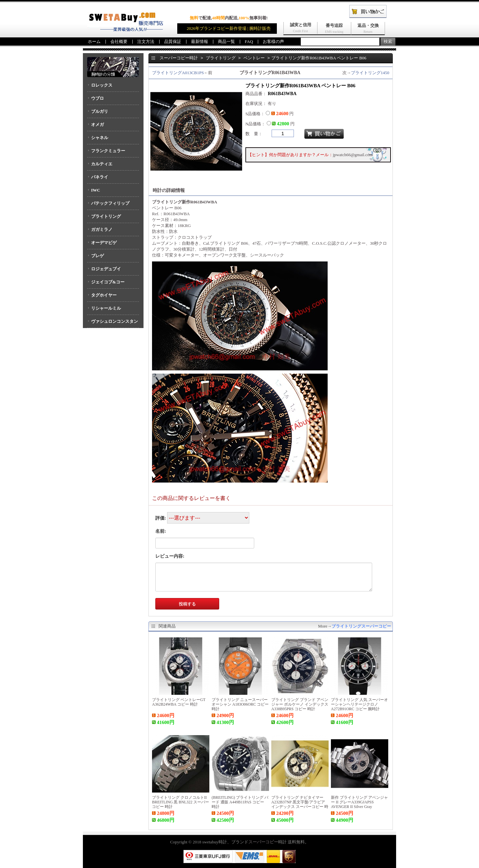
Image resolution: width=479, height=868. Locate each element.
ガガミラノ (102, 229)
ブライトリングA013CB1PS (178, 73)
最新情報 (200, 41)
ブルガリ (100, 111)
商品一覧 (226, 41)
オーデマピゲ (104, 243)
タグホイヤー (104, 295)
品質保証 (173, 41)
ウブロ (97, 98)
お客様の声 (273, 41)
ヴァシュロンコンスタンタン (113, 323)
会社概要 (119, 41)
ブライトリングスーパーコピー (361, 626)
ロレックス (102, 85)
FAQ (249, 41)
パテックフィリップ (110, 203)
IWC (96, 190)
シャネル (100, 138)
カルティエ (102, 164)
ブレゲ (97, 256)
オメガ (97, 124)
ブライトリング (106, 216)
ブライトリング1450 (370, 73)
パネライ (100, 177)
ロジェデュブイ (106, 269)
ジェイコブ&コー (108, 282)
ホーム (94, 41)
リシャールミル (106, 308)
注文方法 (146, 41)
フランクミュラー (108, 151)
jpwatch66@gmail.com (353, 155)
